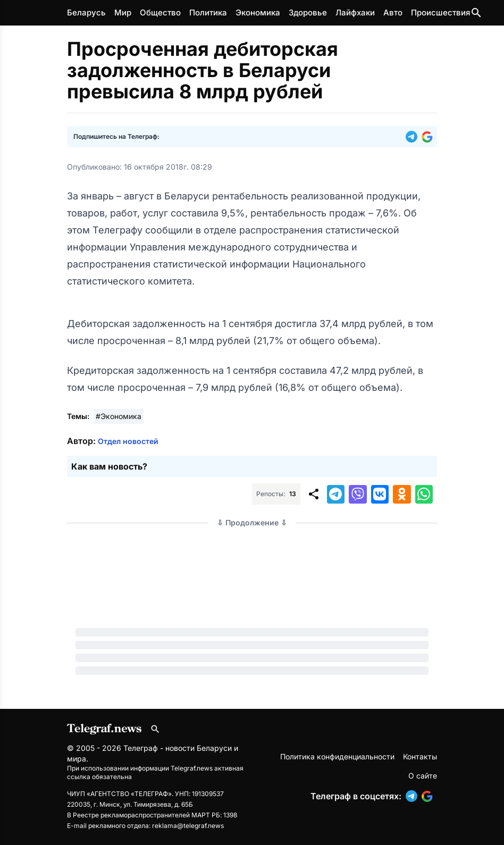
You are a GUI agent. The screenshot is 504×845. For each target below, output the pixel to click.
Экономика (258, 12)
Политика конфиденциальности (337, 756)
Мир (123, 12)
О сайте (423, 776)
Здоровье (308, 12)
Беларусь (86, 12)
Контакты (420, 756)
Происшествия (440, 12)
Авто (393, 12)
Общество (160, 12)
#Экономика (119, 416)
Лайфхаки (355, 12)
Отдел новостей (128, 441)
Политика (208, 12)
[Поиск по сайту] (476, 13)
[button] (414, 137)
